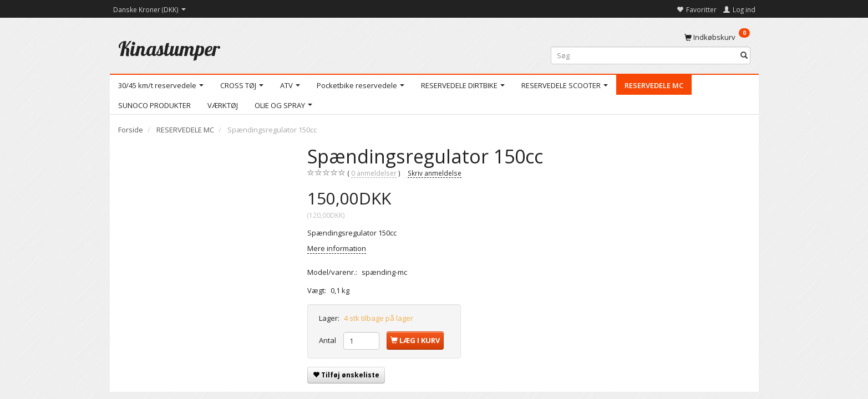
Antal (328, 340)
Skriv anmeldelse (435, 173)
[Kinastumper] (169, 48)
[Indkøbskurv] (717, 37)
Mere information (337, 248)
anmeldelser (374, 173)
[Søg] (744, 56)
